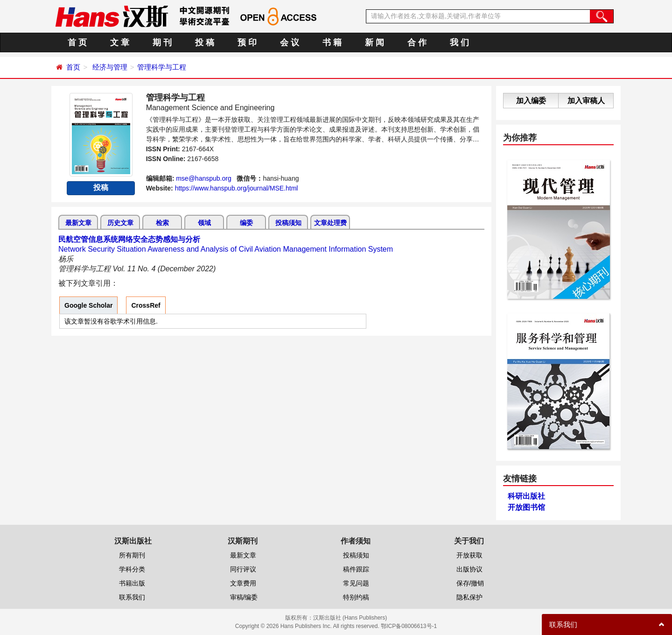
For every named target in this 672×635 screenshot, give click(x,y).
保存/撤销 (470, 583)
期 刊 (162, 42)
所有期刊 (132, 555)
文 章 (120, 42)
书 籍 (332, 42)
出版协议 (469, 569)
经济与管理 (110, 67)
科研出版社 (526, 496)
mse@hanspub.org (204, 178)
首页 (73, 67)
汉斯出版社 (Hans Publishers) (350, 618)
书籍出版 (132, 583)
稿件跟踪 (356, 569)
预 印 (247, 42)
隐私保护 (469, 597)
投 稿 (205, 42)
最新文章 (78, 223)
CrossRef (146, 305)
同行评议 (243, 569)
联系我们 (132, 597)
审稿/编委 (244, 597)
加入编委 (531, 101)
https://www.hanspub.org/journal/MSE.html (237, 188)
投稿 (101, 187)
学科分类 (132, 569)
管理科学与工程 (162, 67)
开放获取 (469, 555)
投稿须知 (288, 223)
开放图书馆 (526, 507)
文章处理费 (330, 223)
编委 (246, 223)
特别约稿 (356, 597)
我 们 (459, 42)
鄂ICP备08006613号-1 (409, 626)
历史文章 (120, 223)
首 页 (77, 42)
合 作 (417, 42)
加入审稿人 (586, 101)
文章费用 (243, 583)
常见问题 (356, 583)
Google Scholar (88, 305)
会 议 (290, 42)
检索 (162, 223)
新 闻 (374, 42)
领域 (204, 223)
